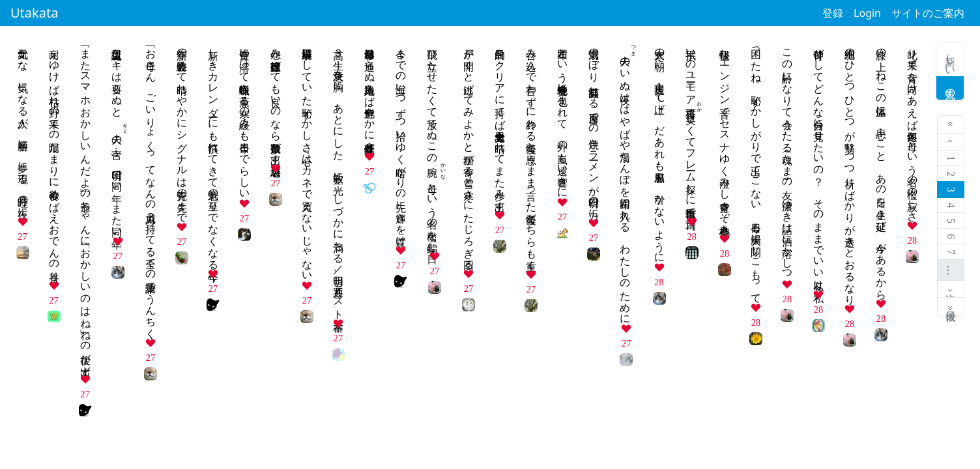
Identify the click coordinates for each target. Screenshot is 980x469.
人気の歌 (950, 88)
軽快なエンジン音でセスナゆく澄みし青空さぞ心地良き (725, 135)
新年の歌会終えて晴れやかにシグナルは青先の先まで (182, 130)
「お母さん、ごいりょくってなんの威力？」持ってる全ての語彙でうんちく (151, 188)
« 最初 (951, 125)
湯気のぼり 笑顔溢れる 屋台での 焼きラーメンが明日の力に (594, 128)
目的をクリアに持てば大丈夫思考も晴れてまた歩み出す (500, 124)
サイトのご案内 (928, 13)
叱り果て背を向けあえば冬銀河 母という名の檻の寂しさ (913, 129)
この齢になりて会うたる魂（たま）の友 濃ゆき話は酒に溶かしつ (787, 158)
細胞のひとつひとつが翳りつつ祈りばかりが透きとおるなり (850, 171)
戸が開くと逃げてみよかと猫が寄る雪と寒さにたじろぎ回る (469, 153)
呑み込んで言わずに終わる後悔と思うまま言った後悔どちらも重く (531, 153)
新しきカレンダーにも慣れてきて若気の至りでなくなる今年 (213, 153)
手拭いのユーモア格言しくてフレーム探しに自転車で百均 (691, 127)
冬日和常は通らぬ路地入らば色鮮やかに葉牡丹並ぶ (370, 94)
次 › (951, 289)
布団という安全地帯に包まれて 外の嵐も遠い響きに (563, 117)
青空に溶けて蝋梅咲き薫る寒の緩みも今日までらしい (245, 118)
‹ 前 (951, 142)
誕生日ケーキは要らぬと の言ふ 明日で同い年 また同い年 (117, 137)
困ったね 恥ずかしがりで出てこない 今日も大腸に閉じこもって (756, 170)
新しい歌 (950, 59)
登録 (833, 13)
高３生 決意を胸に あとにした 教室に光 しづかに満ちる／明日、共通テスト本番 (339, 178)
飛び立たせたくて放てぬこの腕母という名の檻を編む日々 (432, 144)
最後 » (951, 307)
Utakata (34, 13)
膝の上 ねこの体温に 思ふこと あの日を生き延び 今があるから (881, 168)
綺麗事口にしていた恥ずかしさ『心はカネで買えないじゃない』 (307, 159)
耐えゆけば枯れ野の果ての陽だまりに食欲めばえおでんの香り (54, 159)
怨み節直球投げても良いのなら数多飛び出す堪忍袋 (276, 100)
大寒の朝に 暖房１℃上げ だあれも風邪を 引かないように (660, 150)
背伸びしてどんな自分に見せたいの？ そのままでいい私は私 (819, 163)
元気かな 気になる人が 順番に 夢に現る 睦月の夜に (23, 127)
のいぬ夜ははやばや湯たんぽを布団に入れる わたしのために (625, 180)
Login (867, 13)
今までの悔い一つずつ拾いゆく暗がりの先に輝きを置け (401, 141)
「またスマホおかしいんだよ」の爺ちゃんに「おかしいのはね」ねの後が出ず (86, 206)
